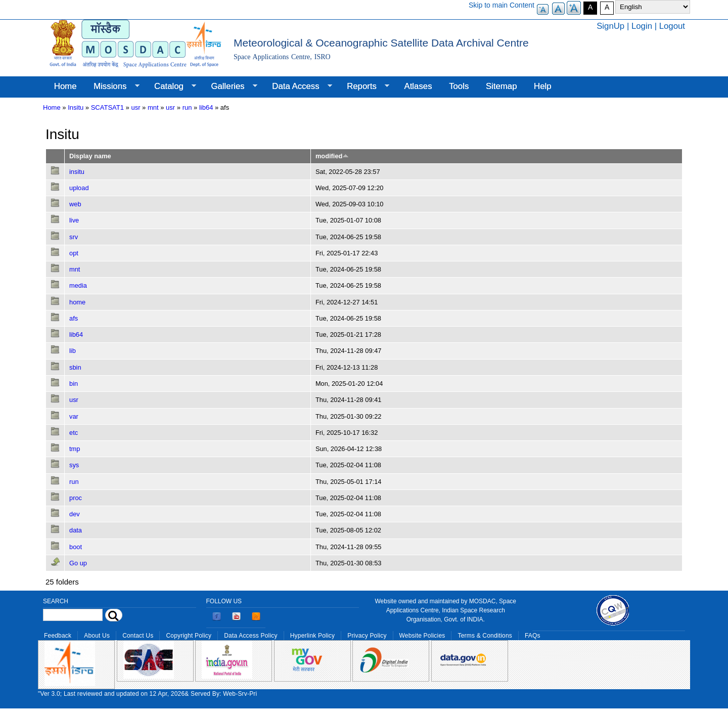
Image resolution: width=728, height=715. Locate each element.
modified (332, 156)
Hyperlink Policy (312, 636)
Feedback (58, 636)
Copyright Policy (189, 636)
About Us (97, 636)
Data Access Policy (251, 636)
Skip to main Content (502, 5)
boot (76, 547)
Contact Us (138, 636)
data (76, 530)
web (75, 204)
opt (74, 253)
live (74, 220)
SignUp (610, 26)
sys (74, 465)
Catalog (171, 86)
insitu (77, 172)
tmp (75, 449)
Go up (78, 563)
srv (74, 237)
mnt (153, 107)
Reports (364, 86)
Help (543, 86)
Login (642, 26)
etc (74, 433)
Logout (672, 26)
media (78, 285)
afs (74, 318)
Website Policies (422, 636)
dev (75, 514)
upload (79, 188)
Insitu (76, 107)
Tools (459, 86)
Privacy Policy (367, 636)
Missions (112, 86)
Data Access (298, 86)
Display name (90, 156)
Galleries (230, 86)
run (187, 107)
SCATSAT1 (107, 107)
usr (135, 107)
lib (73, 351)
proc (76, 498)
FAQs (533, 636)
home (77, 302)
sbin (75, 367)
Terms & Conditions (485, 636)
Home (65, 86)
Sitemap (502, 86)
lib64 (206, 107)
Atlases (418, 86)
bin (74, 384)
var (74, 416)
